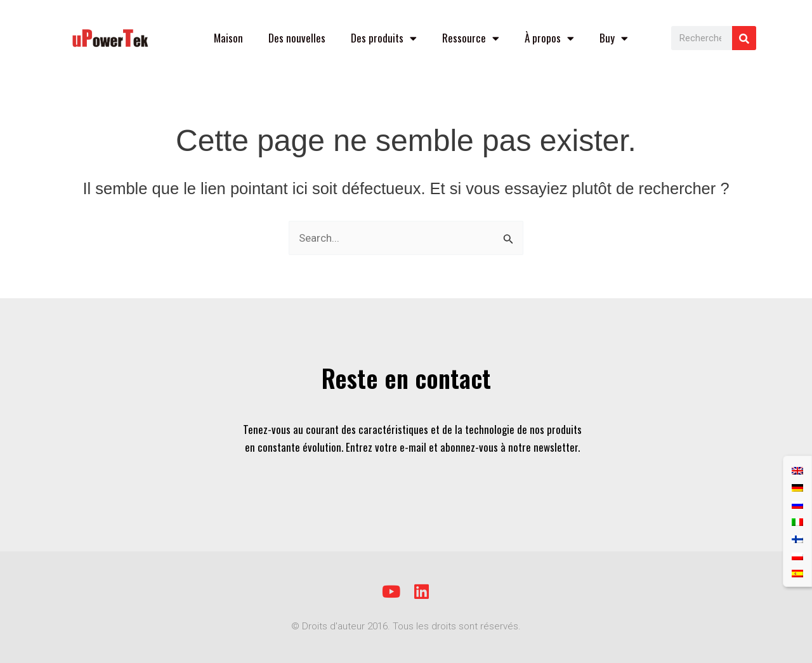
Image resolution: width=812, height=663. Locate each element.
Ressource (471, 38)
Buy (614, 38)
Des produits (384, 38)
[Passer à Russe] (797, 504)
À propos (549, 38)
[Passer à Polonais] (797, 555)
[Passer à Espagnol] (797, 573)
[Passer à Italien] (797, 521)
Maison (228, 38)
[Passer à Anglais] (797, 470)
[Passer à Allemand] (797, 487)
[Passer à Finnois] (797, 538)
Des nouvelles (297, 38)
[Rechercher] (744, 38)
